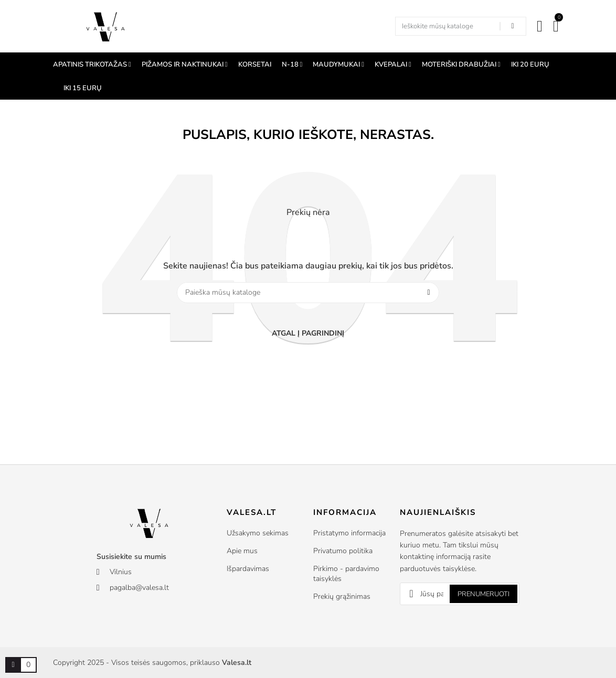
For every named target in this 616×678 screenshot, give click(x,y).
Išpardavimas (248, 569)
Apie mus (242, 551)
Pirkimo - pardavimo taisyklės (346, 574)
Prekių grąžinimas (342, 596)
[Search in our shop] (513, 26)
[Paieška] (308, 293)
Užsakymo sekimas (258, 533)
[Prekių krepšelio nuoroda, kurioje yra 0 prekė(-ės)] (13, 665)
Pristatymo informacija (349, 533)
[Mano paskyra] (540, 26)
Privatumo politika (343, 551)
